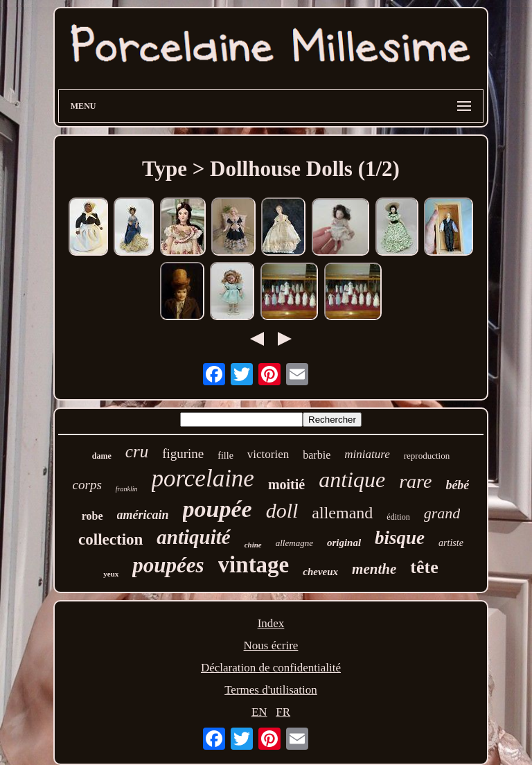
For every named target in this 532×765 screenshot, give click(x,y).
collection (110, 539)
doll (282, 510)
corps (87, 485)
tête (424, 567)
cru (137, 451)
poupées (168, 565)
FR (283, 712)
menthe (374, 569)
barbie (317, 455)
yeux (111, 574)
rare (415, 481)
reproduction (427, 456)
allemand (342, 513)
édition (398, 517)
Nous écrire (271, 645)
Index (271, 623)
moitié (286, 484)
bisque (400, 538)
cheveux (320, 572)
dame (102, 456)
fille (225, 456)
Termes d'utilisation (271, 690)
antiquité (193, 537)
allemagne (294, 543)
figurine (183, 454)
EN (259, 712)
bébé (457, 485)
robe (92, 516)
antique (352, 480)
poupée (218, 509)
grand (442, 513)
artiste (451, 543)
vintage (254, 565)
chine (253, 545)
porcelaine (203, 478)
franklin (127, 489)
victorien (268, 454)
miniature (367, 454)
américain (143, 515)
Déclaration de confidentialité (271, 668)
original (344, 543)
